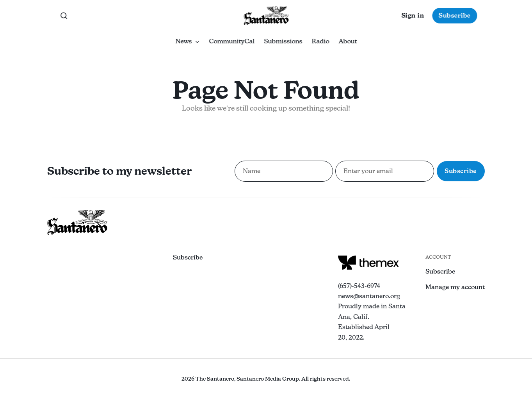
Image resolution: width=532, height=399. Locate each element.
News (187, 41)
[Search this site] (64, 16)
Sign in (413, 15)
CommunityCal (232, 41)
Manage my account (455, 287)
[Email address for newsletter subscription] (385, 171)
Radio (320, 41)
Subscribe (455, 15)
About (348, 41)
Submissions (283, 41)
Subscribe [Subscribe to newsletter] (461, 171)
